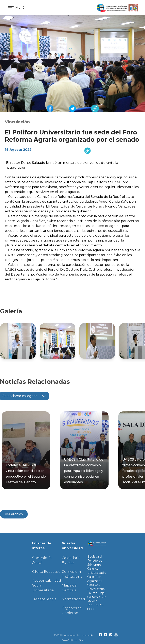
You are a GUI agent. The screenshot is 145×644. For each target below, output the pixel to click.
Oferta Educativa (46, 572)
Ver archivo (14, 514)
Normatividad (73, 599)
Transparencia (44, 599)
